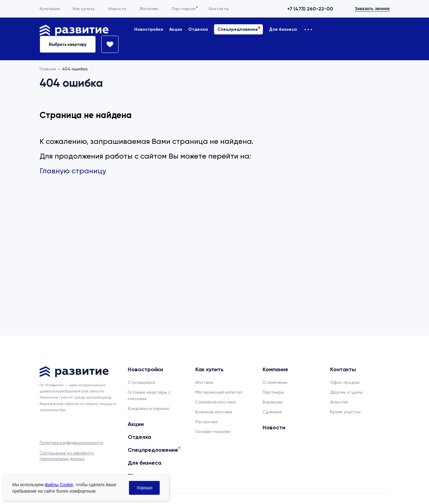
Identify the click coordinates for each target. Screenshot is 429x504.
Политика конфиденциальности (71, 443)
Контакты (219, 9)
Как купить (84, 9)
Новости (117, 9)
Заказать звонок (372, 9)
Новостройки (149, 29)
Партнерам (183, 9)
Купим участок (345, 412)
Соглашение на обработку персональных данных (67, 456)
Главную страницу (73, 171)
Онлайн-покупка (213, 431)
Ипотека (204, 382)
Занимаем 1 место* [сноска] (56, 397)
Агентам (339, 402)
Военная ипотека (214, 412)
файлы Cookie (59, 485)
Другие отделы (346, 392)
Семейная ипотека (215, 402)
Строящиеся (141, 382)
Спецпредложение (238, 29)
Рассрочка (207, 422)
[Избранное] (107, 44)
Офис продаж (345, 382)
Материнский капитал (219, 392)
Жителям (149, 9)
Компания (50, 9)
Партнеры (273, 392)
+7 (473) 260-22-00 (310, 9)
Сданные (272, 412)
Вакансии (273, 402)
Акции (176, 29)
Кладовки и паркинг (149, 408)
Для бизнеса (283, 29)
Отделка (198, 29)
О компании (275, 382)
